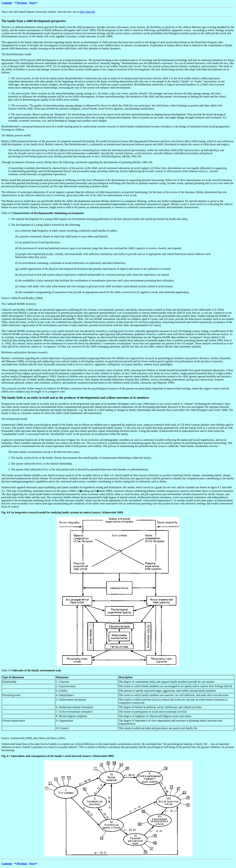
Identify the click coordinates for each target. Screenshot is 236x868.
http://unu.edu (87, 12)
